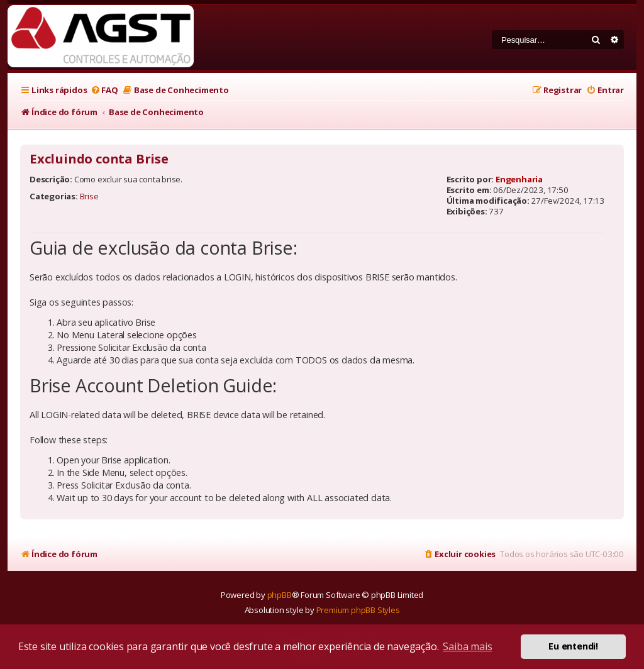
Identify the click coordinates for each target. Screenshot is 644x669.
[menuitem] (104, 90)
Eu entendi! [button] (573, 646)
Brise (89, 196)
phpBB (280, 595)
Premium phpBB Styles (358, 610)
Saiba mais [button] (467, 646)
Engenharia (519, 179)
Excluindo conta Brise (99, 159)
